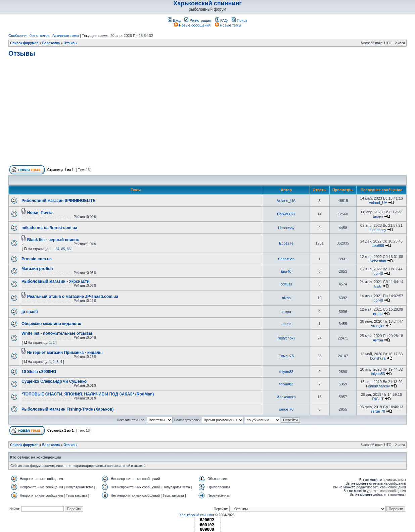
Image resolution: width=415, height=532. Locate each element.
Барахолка (51, 43)
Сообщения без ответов (29, 36)
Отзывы (70, 43)
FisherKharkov (378, 386)
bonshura (378, 358)
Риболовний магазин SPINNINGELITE (58, 201)
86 (69, 249)
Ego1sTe (286, 243)
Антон (378, 340)
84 (58, 249)
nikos (286, 298)
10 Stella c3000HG (39, 372)
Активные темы (66, 36)
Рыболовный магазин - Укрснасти (55, 281)
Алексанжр (286, 397)
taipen (378, 216)
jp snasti (30, 312)
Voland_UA (286, 201)
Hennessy (286, 228)
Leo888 (378, 246)
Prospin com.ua (37, 259)
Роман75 (286, 356)
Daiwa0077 (286, 214)
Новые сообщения (192, 25)
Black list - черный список (53, 240)
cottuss (286, 284)
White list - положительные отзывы (57, 333)
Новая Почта (40, 213)
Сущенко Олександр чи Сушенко (54, 381)
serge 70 (286, 409)
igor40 (286, 271)
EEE (378, 286)
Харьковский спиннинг (207, 3)
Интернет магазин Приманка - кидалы (65, 353)
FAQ (221, 20)
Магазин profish (37, 269)
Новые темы (228, 25)
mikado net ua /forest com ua (49, 228)
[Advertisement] (207, 114)
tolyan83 (286, 372)
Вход (175, 20)
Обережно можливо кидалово (51, 324)
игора (286, 312)
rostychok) (286, 338)
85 (63, 249)
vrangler (378, 326)
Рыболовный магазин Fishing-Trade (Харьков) (67, 409)
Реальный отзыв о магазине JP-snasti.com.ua (73, 297)
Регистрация (198, 20)
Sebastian (286, 259)
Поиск (239, 20)
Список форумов (24, 43)
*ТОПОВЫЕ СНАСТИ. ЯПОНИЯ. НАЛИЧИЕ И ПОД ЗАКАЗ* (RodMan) (88, 394)
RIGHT (378, 399)
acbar (286, 324)
